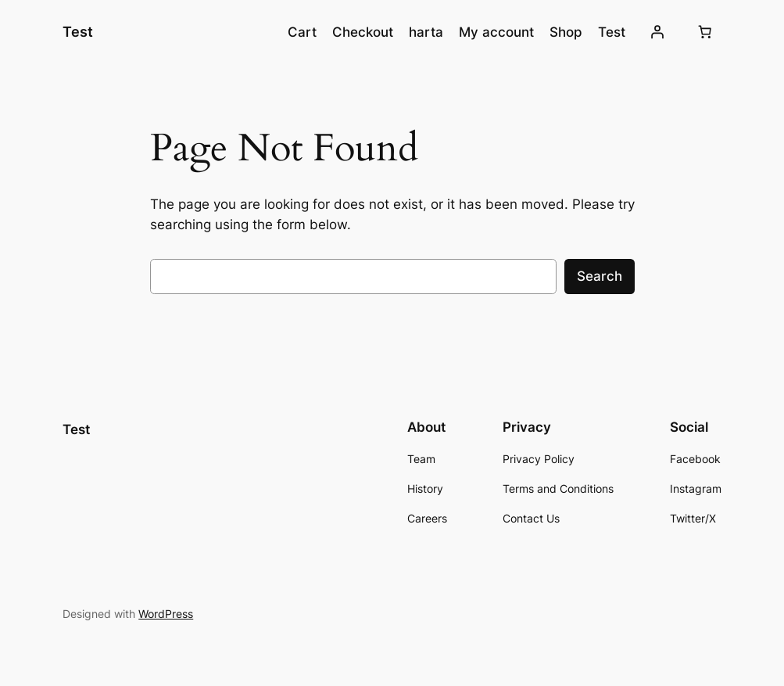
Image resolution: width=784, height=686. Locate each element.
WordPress (166, 614)
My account (496, 32)
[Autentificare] (657, 32)
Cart (302, 32)
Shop (566, 32)
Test (78, 32)
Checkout (363, 32)
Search (600, 276)
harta (426, 32)
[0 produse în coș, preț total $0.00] (705, 32)
